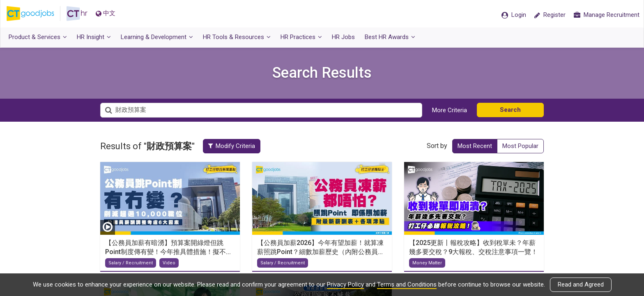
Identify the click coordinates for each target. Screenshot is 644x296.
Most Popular (520, 146)
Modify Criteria (232, 146)
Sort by (437, 146)
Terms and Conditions (407, 284)
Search (510, 110)
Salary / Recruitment (131, 263)
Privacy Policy (345, 284)
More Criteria (450, 110)
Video (169, 263)
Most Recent (475, 146)
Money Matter (427, 263)
